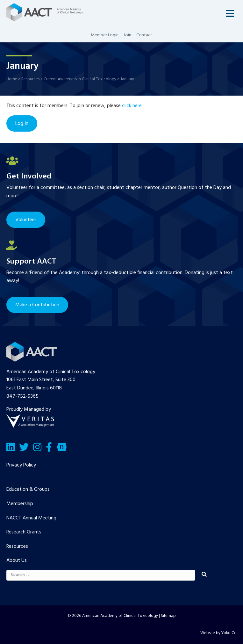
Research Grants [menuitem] (24, 532)
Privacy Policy (21, 465)
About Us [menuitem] (17, 561)
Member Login (105, 35)
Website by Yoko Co (218, 633)
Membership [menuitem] (20, 504)
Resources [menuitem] (17, 546)
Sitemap (168, 616)
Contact (144, 35)
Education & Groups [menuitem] (28, 489)
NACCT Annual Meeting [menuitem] (31, 518)
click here (132, 106)
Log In (22, 124)
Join (127, 35)
